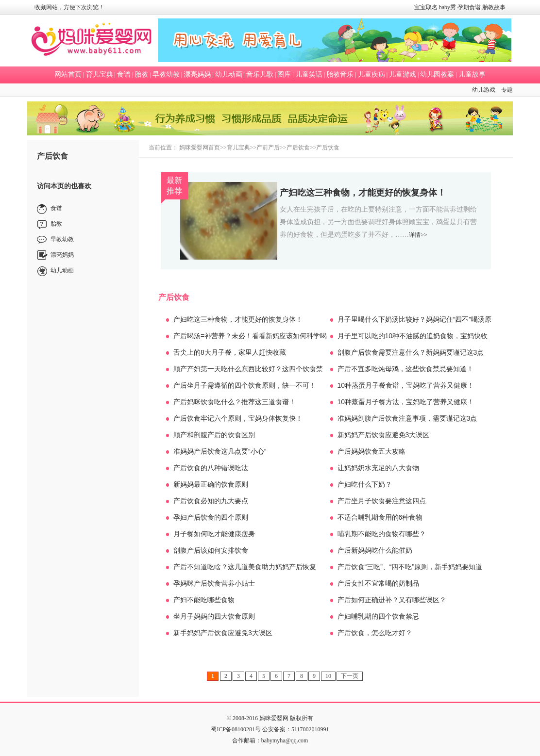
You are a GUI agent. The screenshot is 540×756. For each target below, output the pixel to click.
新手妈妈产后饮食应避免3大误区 (223, 633)
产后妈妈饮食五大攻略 (371, 451)
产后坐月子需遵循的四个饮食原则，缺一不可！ (245, 385)
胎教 (141, 74)
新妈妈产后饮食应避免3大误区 (384, 435)
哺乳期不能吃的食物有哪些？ (382, 534)
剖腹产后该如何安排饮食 (211, 550)
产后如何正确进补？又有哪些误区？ (392, 600)
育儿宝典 (100, 74)
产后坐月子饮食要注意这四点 (382, 501)
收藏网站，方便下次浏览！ (69, 7)
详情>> (418, 235)
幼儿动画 (229, 74)
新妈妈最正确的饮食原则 (211, 484)
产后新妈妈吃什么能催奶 (375, 550)
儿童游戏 (403, 74)
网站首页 (68, 74)
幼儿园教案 (437, 74)
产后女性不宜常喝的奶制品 (378, 583)
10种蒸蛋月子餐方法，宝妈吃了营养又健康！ (406, 402)
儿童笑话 (309, 74)
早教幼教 (166, 74)
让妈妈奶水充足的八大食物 (378, 468)
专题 (507, 90)
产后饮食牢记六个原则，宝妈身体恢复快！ (238, 418)
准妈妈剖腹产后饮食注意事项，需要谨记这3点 (407, 418)
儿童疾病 (371, 74)
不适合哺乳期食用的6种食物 (380, 517)
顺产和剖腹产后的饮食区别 (214, 435)
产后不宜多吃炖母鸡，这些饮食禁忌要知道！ (405, 369)
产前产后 (268, 148)
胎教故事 (494, 7)
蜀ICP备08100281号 (236, 729)
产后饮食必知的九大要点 (211, 501)
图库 (284, 74)
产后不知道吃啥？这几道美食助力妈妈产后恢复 (245, 567)
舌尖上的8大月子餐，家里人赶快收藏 (230, 352)
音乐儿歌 (260, 74)
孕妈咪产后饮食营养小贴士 (214, 583)
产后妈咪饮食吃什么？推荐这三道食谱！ (235, 402)
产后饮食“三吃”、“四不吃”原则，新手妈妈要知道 (410, 567)
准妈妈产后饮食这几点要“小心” (220, 451)
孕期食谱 (469, 7)
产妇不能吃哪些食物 (204, 600)
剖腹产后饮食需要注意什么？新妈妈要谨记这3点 (411, 352)
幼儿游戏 (484, 90)
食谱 (124, 74)
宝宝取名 (426, 7)
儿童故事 (472, 74)
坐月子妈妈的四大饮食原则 (214, 616)
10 (328, 676)
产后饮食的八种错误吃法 (211, 468)
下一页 (350, 676)
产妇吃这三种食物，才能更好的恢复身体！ (363, 193)
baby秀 (447, 7)
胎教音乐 (340, 74)
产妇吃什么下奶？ (365, 484)
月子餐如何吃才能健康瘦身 (214, 534)
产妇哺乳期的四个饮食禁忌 (378, 616)
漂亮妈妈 (197, 74)
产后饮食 (298, 148)
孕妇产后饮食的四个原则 (211, 517)
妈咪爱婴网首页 (200, 148)
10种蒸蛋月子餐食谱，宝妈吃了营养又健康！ (406, 385)
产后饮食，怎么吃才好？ (375, 633)
